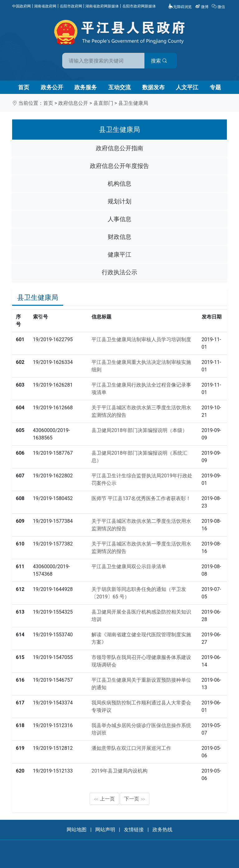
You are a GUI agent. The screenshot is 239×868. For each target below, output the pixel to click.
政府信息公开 (73, 103)
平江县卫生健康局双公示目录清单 (129, 566)
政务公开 (52, 87)
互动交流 (119, 87)
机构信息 (119, 184)
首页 (24, 87)
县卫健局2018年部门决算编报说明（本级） (139, 430)
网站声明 (105, 830)
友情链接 (134, 830)
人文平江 (187, 87)
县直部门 (103, 103)
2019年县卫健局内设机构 (119, 771)
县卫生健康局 (133, 103)
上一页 (105, 799)
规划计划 (119, 201)
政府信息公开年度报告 (119, 166)
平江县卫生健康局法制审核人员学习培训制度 (141, 339)
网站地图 (77, 830)
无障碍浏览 (180, 7)
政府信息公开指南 (119, 148)
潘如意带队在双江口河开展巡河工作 (131, 748)
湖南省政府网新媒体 (102, 6)
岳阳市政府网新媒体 (139, 6)
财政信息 (119, 237)
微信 (219, 7)
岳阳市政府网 (71, 6)
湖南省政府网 (45, 6)
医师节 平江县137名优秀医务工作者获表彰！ (141, 498)
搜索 (164, 61)
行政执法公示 (119, 272)
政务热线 (162, 830)
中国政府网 (21, 6)
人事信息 (119, 219)
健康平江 (119, 255)
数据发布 (153, 87)
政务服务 (86, 87)
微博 (202, 7)
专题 (215, 87)
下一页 (135, 799)
